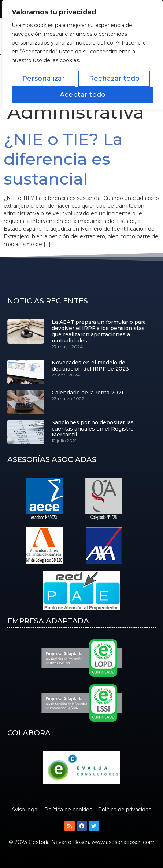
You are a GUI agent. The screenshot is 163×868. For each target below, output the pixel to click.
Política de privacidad (125, 810)
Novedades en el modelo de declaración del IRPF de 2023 (90, 366)
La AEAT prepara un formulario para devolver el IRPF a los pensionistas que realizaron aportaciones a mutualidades (99, 331)
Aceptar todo (83, 95)
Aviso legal (25, 810)
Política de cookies (68, 810)
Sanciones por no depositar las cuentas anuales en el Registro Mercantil (93, 429)
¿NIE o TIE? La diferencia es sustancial (63, 159)
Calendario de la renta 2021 (88, 393)
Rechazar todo (114, 79)
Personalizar (44, 79)
